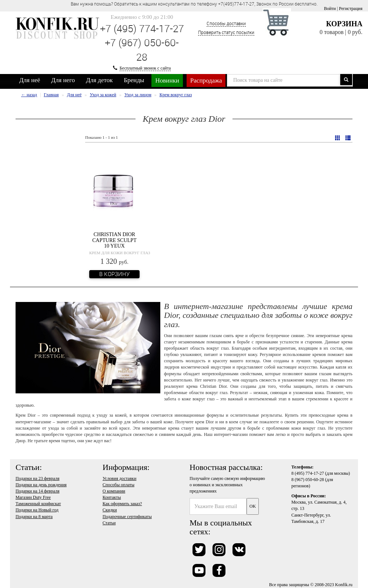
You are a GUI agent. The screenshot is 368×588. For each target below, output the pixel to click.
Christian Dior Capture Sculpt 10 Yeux (114, 240)
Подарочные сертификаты (127, 517)
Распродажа (206, 80)
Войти (330, 9)
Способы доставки (226, 23)
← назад (29, 95)
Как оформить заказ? (122, 504)
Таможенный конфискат (38, 504)
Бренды (134, 80)
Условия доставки (119, 478)
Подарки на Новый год (37, 510)
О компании (114, 491)
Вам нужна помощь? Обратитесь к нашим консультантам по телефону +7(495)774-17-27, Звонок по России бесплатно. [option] (194, 4)
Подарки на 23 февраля (37, 478)
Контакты (112, 497)
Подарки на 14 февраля (37, 491)
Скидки (110, 510)
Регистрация (351, 9)
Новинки (167, 80)
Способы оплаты (118, 485)
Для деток (99, 80)
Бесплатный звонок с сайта (145, 68)
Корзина (344, 24)
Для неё (30, 80)
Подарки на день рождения (41, 485)
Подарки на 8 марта (34, 517)
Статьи (109, 523)
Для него (63, 80)
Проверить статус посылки (226, 32)
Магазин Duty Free (33, 497)
